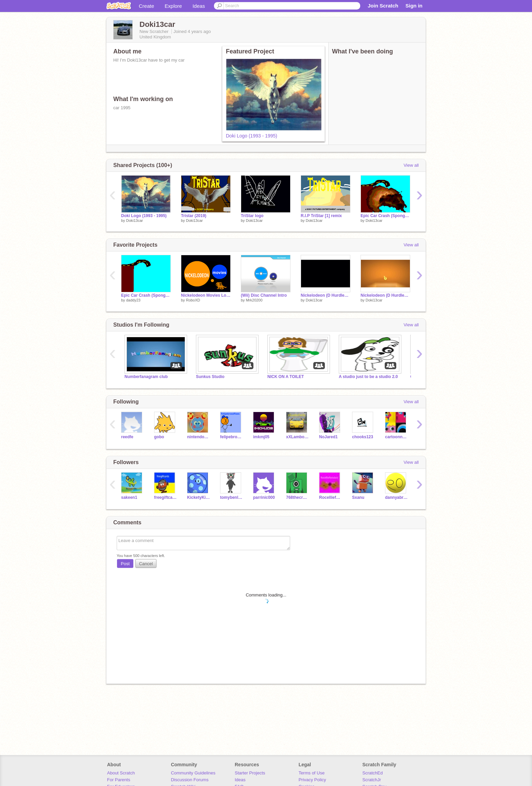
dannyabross (396, 497)
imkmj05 (261, 437)
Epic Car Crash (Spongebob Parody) (146, 295)
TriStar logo (252, 216)
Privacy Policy (312, 780)
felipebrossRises (231, 437)
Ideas (199, 6)
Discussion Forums (190, 780)
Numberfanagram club (146, 377)
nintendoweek (198, 437)
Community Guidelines (193, 773)
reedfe (127, 437)
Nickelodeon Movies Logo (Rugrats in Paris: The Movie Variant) (206, 295)
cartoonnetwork (396, 437)
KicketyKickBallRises (198, 497)
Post (125, 564)
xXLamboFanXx (297, 437)
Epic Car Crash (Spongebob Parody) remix (385, 216)
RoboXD (193, 300)
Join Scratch (383, 6)
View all (411, 165)
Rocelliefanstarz (330, 497)
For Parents (119, 780)
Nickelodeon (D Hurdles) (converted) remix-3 (326, 295)
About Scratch (121, 773)
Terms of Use (312, 773)
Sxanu (358, 497)
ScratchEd (372, 773)
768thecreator (297, 497)
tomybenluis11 (231, 497)
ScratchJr (372, 780)
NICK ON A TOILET (286, 377)
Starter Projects (250, 773)
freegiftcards (165, 497)
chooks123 (363, 437)
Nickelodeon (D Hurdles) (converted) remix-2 (385, 295)
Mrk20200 (254, 300)
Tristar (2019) (194, 216)
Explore (173, 6)
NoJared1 (328, 437)
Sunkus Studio (210, 377)
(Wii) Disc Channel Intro (264, 295)
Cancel (146, 564)
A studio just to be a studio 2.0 (368, 377)
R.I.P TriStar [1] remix (321, 216)
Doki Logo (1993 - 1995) (252, 136)
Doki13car (135, 220)
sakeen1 (129, 497)
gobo (159, 437)
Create (146, 6)
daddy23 (133, 300)
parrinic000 (264, 497)
